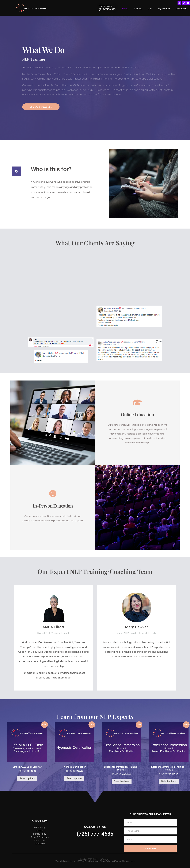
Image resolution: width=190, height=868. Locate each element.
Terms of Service (122, 861)
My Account (164, 9)
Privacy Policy (40, 834)
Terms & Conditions (40, 837)
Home (125, 9)
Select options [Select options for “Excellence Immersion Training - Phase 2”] (169, 781)
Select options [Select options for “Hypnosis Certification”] (74, 778)
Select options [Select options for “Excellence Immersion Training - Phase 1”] (122, 781)
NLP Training (40, 827)
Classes (138, 9)
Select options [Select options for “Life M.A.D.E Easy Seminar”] (27, 778)
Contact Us (181, 9)
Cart (150, 9)
